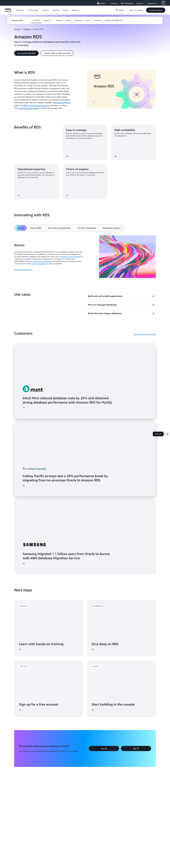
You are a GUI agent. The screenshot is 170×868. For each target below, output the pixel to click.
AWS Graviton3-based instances (36, 105)
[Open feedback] (167, 434)
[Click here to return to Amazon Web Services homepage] (8, 11)
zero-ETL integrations (38, 264)
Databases (27, 29)
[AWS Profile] (163, 3)
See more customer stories (145, 334)
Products (17, 29)
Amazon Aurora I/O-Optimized (40, 261)
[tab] (21, 228)
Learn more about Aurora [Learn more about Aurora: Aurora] (23, 270)
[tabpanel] (85, 257)
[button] (33, 10)
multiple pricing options (29, 108)
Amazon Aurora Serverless (71, 257)
